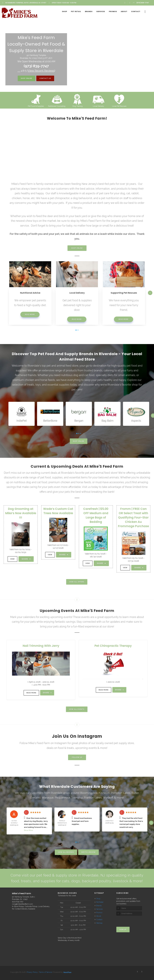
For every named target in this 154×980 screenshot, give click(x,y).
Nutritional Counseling (57, 106)
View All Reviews (66, 852)
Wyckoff (108, 798)
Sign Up (123, 929)
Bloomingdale (89, 793)
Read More (30, 314)
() (41, 71)
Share (26, 559)
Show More (28, 830)
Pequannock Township (69, 798)
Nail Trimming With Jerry (41, 646)
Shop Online (26, 78)
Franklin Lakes (93, 798)
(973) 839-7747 (36, 66)
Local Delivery (98, 106)
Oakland (35, 798)
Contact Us (45, 78)
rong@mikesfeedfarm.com (22, 904)
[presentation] (129, 920)
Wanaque (48, 798)
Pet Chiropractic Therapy (113, 646)
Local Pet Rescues (119, 106)
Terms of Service (45, 972)
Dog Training (78, 106)
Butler (135, 793)
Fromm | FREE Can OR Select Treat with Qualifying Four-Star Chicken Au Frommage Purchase (133, 517)
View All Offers (77, 582)
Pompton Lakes (121, 793)
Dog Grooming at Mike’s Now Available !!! (21, 513)
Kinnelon (104, 793)
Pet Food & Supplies (36, 106)
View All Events (77, 709)
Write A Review (88, 852)
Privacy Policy (32, 972)
